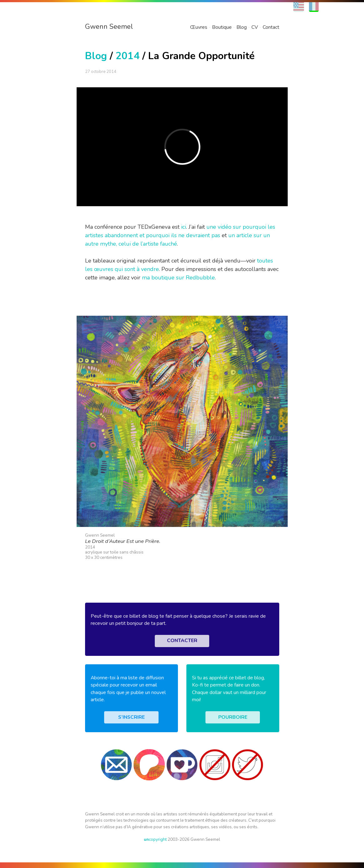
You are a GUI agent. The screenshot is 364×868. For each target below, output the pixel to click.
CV (255, 27)
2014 (128, 56)
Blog (242, 27)
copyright (155, 839)
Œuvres (199, 27)
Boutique (222, 27)
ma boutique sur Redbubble (178, 278)
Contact (271, 27)
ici (184, 227)
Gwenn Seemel (109, 27)
